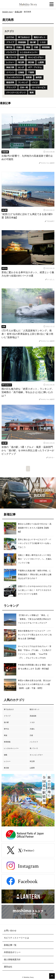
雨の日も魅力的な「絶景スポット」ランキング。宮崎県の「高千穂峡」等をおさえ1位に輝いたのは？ (28, 392)
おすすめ (10, 37)
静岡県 (39, 77)
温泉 (4, 327)
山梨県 (41, 62)
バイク (35, 82)
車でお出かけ (24, 37)
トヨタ (43, 42)
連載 (22, 57)
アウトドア (11, 87)
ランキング (23, 82)
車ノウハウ (11, 57)
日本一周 (24, 87)
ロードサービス (39, 87)
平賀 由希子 (50, 221)
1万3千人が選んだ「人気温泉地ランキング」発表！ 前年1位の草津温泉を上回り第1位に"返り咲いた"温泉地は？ (27, 334)
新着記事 (18, 12)
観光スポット (40, 37)
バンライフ (11, 52)
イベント (10, 72)
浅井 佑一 (50, 458)
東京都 (31, 62)
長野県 (29, 77)
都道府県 (10, 82)
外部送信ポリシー (12, 952)
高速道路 (22, 42)
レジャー (10, 62)
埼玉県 (21, 62)
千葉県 (31, 72)
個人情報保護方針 (12, 960)
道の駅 (33, 42)
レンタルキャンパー (29, 52)
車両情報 (46, 47)
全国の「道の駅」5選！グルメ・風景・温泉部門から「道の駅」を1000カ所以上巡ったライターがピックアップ (28, 450)
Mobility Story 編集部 (47, 163)
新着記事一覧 (10, 945)
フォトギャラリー (14, 77)
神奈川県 (10, 67)
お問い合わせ (10, 931)
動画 (32, 93)
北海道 (21, 72)
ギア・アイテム (35, 67)
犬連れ (19, 47)
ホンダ (21, 67)
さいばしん (50, 279)
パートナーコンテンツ (16, 93)
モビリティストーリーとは (16, 938)
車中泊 (9, 47)
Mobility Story (8, 12)
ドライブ (10, 42)
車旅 (28, 47)
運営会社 (8, 967)
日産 (36, 47)
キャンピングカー (36, 57)
